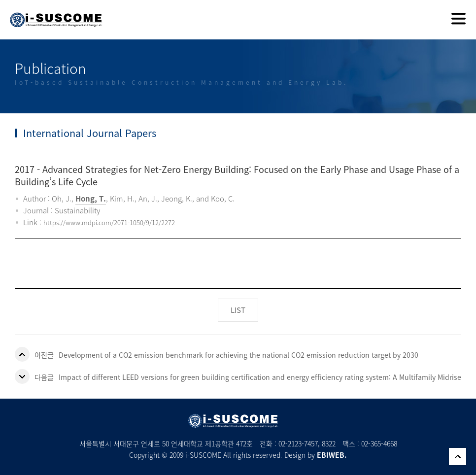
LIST (238, 310)
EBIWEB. (332, 455)
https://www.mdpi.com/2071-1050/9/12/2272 (109, 222)
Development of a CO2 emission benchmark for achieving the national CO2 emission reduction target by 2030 (238, 355)
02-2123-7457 (298, 443)
